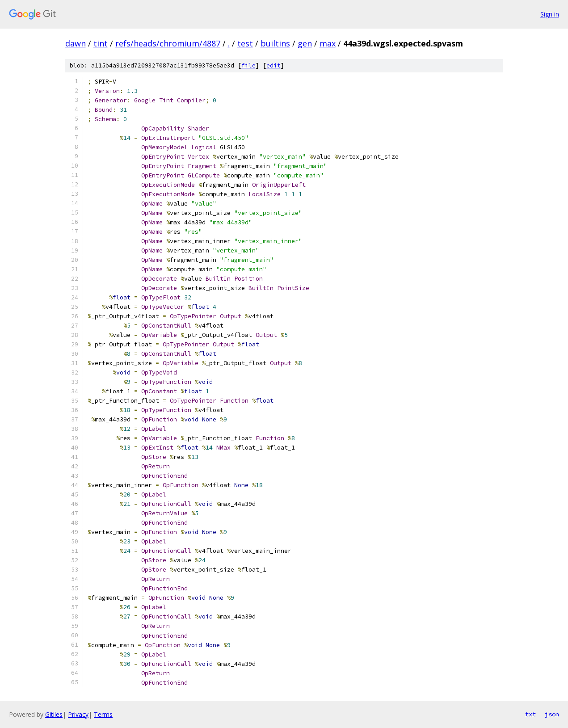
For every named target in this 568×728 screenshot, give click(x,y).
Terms (103, 714)
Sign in (550, 14)
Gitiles (54, 714)
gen (305, 43)
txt (530, 714)
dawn (76, 43)
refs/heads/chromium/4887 (168, 43)
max (328, 43)
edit (273, 65)
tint (101, 43)
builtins (275, 43)
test (245, 43)
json (552, 714)
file (248, 65)
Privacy (78, 714)
